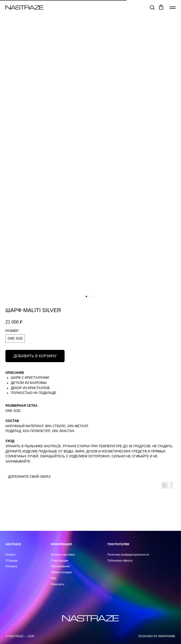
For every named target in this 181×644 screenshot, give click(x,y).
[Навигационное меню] (173, 8)
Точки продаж (60, 561)
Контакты (12, 566)
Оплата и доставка (63, 555)
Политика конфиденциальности (128, 555)
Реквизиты (58, 584)
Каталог (11, 555)
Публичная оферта (120, 561)
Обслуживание (60, 566)
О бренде (12, 561)
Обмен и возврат (62, 572)
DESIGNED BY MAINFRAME (157, 636)
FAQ (54, 578)
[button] (152, 7)
